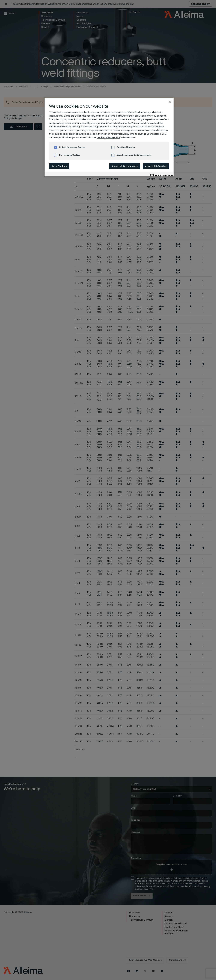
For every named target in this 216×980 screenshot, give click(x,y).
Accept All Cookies (156, 166)
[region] (109, 137)
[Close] (170, 102)
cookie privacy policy (108, 137)
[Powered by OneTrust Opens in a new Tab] (161, 175)
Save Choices (59, 166)
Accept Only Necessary (125, 166)
